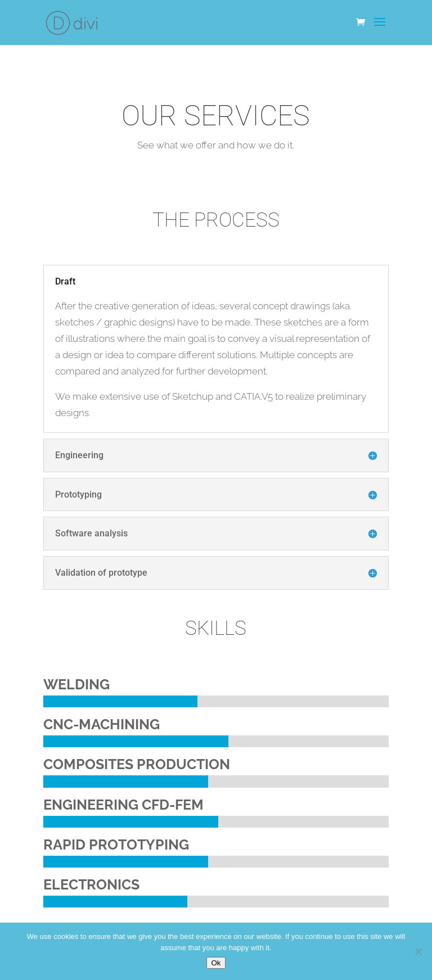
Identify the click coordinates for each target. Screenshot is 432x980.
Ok (216, 963)
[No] (418, 951)
